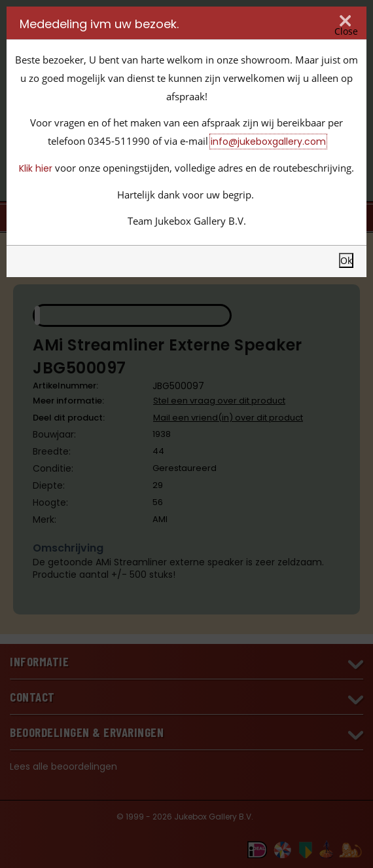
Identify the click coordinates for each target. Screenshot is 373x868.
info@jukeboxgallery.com (268, 142)
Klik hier (36, 168)
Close (346, 31)
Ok (346, 260)
